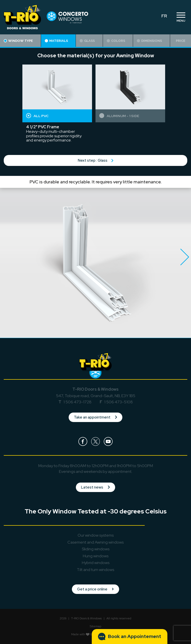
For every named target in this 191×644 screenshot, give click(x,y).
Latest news (95, 487)
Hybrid (96, 563)
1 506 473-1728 (77, 402)
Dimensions (149, 41)
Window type (18, 41)
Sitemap (95, 626)
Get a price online (95, 589)
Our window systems (96, 535)
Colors (116, 41)
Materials (56, 41)
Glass (87, 41)
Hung (96, 556)
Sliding (96, 549)
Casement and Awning (95, 542)
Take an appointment (95, 417)
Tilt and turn (95, 570)
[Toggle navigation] (181, 17)
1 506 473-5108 (119, 402)
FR (164, 16)
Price (181, 41)
